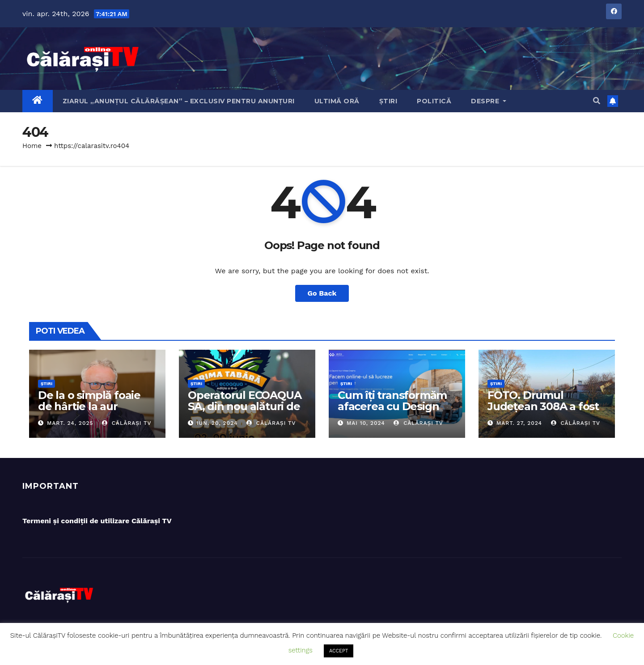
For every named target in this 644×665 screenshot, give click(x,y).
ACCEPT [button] (339, 651)
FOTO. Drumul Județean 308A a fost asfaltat (543, 406)
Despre (489, 101)
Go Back (322, 293)
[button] (597, 101)
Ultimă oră (337, 101)
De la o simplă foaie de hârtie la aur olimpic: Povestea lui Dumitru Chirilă (92, 412)
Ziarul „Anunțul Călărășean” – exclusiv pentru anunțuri (179, 101)
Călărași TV (127, 423)
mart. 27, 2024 (519, 423)
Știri (388, 101)
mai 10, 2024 (366, 423)
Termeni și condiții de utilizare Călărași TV (97, 521)
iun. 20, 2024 (217, 423)
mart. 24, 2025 (70, 423)
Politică (434, 101)
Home (32, 146)
